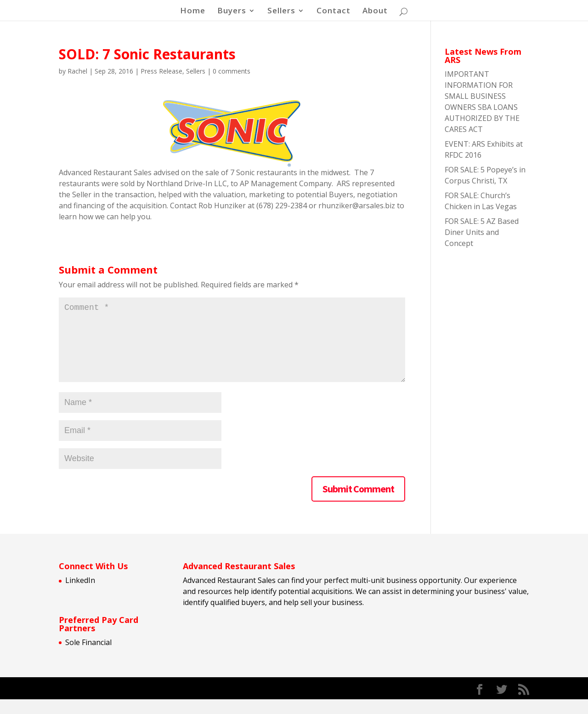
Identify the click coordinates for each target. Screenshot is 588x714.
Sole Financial (88, 657)
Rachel (77, 71)
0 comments (232, 71)
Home (193, 11)
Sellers (281, 11)
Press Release (161, 71)
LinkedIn (80, 595)
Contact (334, 11)
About (375, 11)
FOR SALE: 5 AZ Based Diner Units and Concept (482, 232)
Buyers (232, 11)
